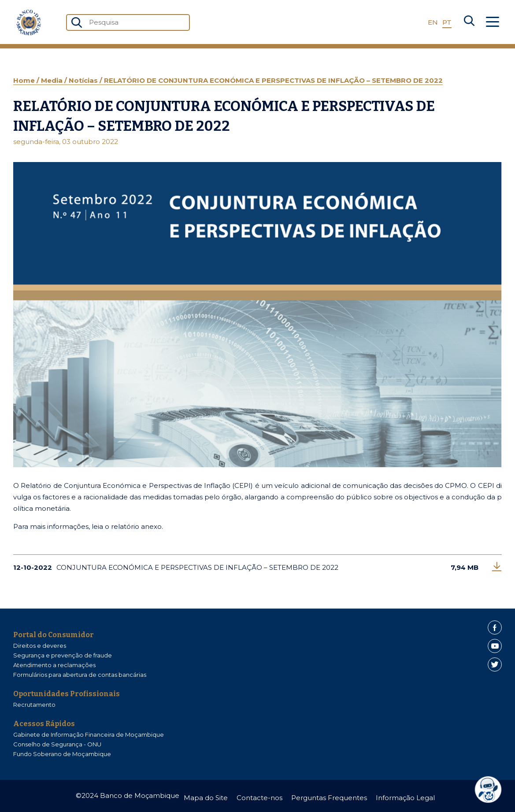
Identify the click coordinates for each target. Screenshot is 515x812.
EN (433, 22)
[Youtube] (495, 646)
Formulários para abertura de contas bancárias (80, 675)
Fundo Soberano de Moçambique (62, 754)
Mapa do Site (206, 798)
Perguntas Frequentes (329, 798)
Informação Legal (405, 798)
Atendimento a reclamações (54, 665)
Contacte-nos (259, 798)
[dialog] (491, 790)
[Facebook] (495, 627)
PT (447, 22)
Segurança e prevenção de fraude (63, 655)
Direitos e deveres (40, 646)
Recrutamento (34, 705)
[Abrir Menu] (493, 22)
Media (53, 80)
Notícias (84, 80)
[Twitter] (495, 664)
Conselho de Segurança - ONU (57, 744)
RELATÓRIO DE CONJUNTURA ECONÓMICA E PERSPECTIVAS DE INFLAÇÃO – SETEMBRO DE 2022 (273, 80)
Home (25, 80)
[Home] (29, 22)
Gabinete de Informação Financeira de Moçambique (89, 734)
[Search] (469, 22)
